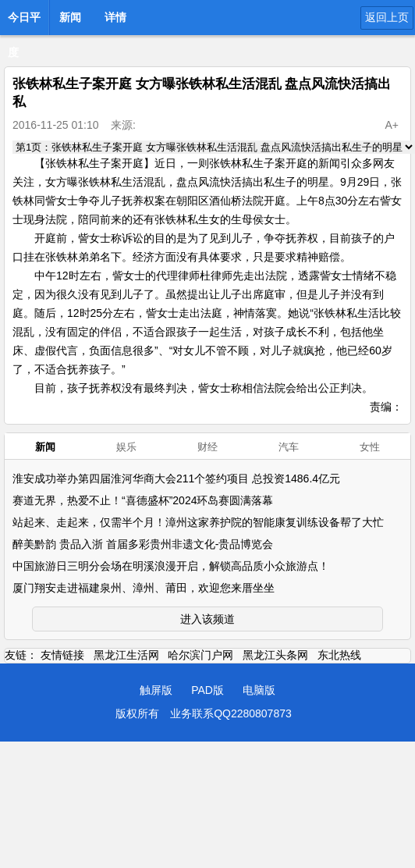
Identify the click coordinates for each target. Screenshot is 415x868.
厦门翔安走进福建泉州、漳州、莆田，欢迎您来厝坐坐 (144, 588)
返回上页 (387, 17)
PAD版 (207, 690)
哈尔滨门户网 (200, 655)
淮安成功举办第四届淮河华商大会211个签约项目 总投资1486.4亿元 (176, 478)
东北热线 (339, 655)
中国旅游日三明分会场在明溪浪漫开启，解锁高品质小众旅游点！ (171, 566)
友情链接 (62, 655)
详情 (115, 17)
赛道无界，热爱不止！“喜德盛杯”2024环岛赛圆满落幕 (143, 500)
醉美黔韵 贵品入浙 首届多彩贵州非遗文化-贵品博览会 (143, 544)
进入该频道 (207, 619)
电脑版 (259, 690)
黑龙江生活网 (126, 655)
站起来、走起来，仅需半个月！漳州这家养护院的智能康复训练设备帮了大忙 (198, 522)
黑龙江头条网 (275, 655)
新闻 (70, 17)
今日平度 (24, 22)
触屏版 (156, 690)
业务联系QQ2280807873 (231, 713)
